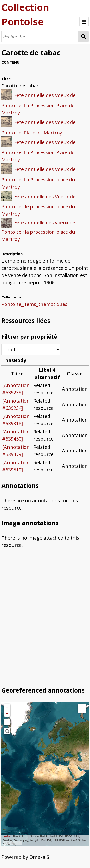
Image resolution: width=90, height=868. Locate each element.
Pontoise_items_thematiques (34, 304)
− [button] (7, 714)
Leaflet (7, 836)
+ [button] (7, 707)
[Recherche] (40, 36)
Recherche (83, 36)
